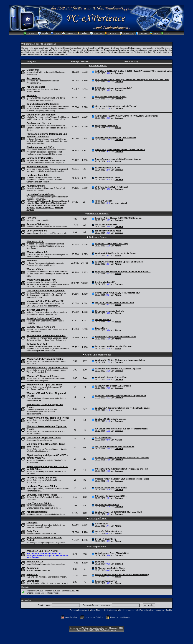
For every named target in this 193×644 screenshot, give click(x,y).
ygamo (56, 593)
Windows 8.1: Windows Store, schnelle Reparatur (118, 369)
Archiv (169, 610)
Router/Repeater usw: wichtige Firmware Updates (118, 159)
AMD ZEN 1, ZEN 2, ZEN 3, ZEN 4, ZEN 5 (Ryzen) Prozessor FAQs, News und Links (133, 71)
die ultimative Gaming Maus (108, 231)
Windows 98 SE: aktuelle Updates (111, 419)
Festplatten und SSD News (107, 177)
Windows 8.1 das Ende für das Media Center (116, 253)
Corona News (101, 524)
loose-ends (120, 570)
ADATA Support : (43, 201)
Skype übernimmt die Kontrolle (110, 311)
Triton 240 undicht (104, 201)
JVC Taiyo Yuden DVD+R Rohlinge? (112, 187)
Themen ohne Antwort (79, 610)
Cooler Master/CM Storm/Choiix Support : (48, 203)
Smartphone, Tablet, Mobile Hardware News (115, 337)
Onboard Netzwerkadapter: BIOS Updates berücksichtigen (122, 479)
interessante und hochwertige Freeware (114, 346)
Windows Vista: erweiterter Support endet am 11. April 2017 (123, 271)
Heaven (118, 410)
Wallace (118, 440)
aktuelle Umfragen (126, 610)
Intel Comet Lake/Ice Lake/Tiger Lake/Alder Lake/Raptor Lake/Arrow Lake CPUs (132, 79)
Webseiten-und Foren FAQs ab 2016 (112, 553)
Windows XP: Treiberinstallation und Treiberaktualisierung (122, 408)
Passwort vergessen (101, 605)
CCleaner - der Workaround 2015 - (111, 496)
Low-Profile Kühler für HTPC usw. (111, 97)
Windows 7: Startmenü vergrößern (111, 377)
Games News (101, 328)
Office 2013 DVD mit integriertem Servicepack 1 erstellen (121, 469)
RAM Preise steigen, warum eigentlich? (113, 88)
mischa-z (119, 564)
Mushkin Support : (45, 207)
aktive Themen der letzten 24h (103, 610)
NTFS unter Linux (103, 438)
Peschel (118, 533)
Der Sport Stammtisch (105, 539)
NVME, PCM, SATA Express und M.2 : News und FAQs (120, 150)
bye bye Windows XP (105, 282)
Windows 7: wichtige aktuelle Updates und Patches (119, 262)
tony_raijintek (121, 203)
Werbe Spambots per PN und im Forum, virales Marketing (122, 575)
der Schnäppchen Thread (107, 504)
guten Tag (100, 562)
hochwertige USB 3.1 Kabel (108, 168)
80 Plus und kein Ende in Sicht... (110, 568)
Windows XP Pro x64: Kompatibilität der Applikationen (120, 396)
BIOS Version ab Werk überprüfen (111, 487)
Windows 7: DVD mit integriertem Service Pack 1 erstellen (122, 458)
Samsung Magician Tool (106, 581)
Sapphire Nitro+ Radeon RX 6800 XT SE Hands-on (118, 218)
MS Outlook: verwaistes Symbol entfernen (115, 446)
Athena (118, 128)
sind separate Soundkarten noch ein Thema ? (116, 106)
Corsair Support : (35, 205)
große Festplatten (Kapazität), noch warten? (115, 137)
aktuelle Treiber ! (103, 320)
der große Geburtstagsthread (109, 531)
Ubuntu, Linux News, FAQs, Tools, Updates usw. (118, 293)
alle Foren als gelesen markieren (150, 610)
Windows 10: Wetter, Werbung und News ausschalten (120, 360)
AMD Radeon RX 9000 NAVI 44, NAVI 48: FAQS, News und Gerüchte (126, 116)
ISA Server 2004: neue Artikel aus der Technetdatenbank (121, 429)
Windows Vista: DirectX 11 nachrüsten (113, 386)
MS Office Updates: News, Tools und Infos (115, 302)
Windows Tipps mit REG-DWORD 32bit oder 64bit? (119, 512)
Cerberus (119, 73)
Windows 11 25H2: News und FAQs (111, 244)
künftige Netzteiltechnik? (107, 125)
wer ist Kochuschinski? (106, 224)
